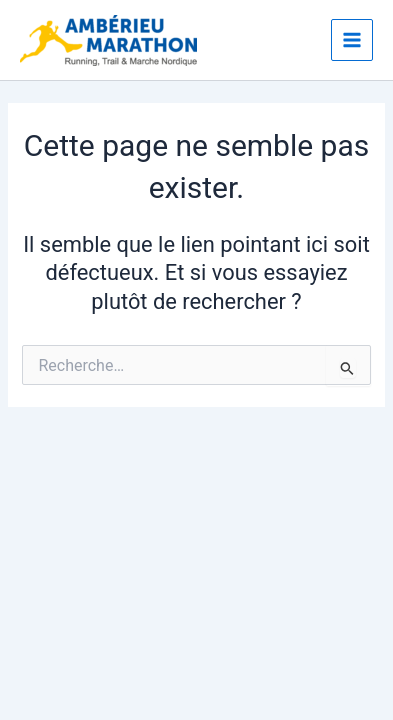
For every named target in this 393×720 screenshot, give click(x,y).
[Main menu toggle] (352, 40)
